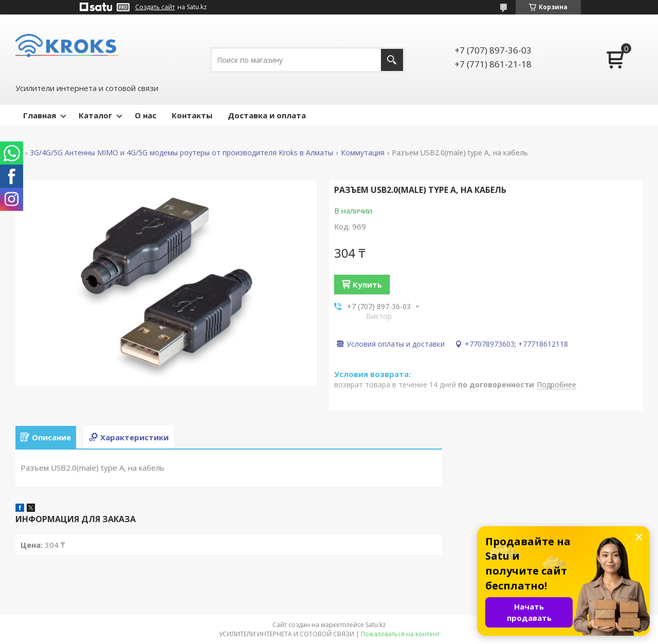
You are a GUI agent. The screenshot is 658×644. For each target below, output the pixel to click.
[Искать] (392, 60)
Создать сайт (155, 7)
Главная (40, 115)
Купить (367, 284)
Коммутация (363, 153)
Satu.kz (376, 625)
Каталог (95, 115)
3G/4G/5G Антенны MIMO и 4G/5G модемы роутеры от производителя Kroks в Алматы (181, 153)
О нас (145, 115)
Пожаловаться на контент (400, 634)
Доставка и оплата (267, 115)
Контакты (192, 115)
